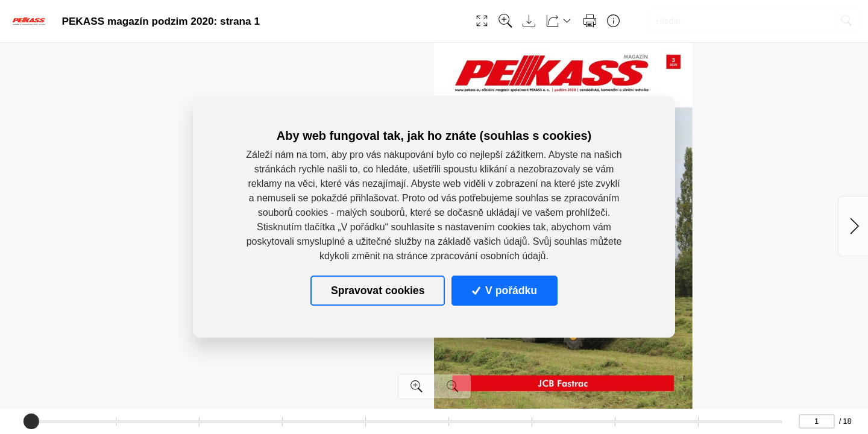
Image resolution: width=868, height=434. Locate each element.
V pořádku (505, 291)
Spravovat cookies (378, 291)
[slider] (31, 421)
